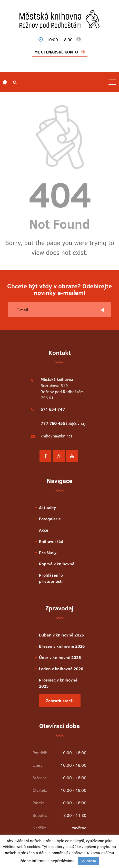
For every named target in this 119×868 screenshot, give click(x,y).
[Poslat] (102, 310)
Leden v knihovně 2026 (61, 669)
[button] (15, 82)
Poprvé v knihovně (57, 564)
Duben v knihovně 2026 (61, 635)
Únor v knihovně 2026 (60, 657)
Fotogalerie (50, 519)
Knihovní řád (51, 541)
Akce (44, 530)
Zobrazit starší (60, 701)
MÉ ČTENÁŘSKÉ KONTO (56, 52)
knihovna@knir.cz (56, 436)
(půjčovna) (63, 423)
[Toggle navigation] (112, 82)
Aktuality (47, 508)
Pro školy (48, 553)
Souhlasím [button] (88, 861)
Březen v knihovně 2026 (62, 646)
